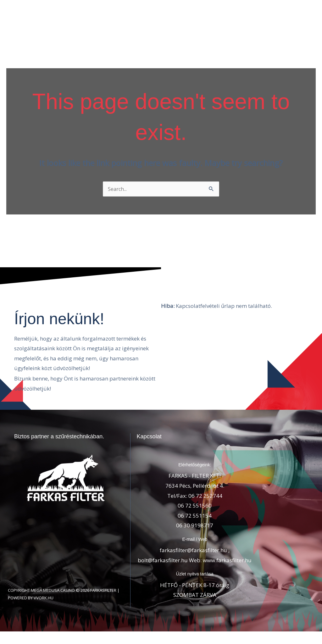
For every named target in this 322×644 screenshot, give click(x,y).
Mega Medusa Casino (53, 596)
